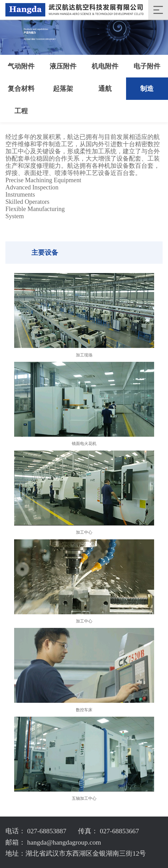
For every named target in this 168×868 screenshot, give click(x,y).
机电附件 (105, 66)
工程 (21, 111)
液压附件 (63, 66)
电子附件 (147, 66)
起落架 (63, 89)
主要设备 (45, 253)
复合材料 (21, 89)
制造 (147, 89)
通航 (105, 89)
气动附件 (21, 66)
